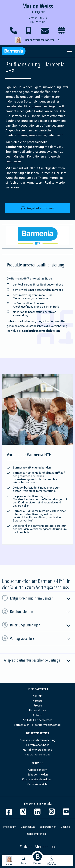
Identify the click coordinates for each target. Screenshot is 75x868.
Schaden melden (38, 774)
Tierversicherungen (38, 745)
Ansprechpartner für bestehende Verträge (37, 661)
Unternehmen (38, 710)
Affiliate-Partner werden (38, 720)
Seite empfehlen (36, 834)
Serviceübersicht (38, 784)
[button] (37, 40)
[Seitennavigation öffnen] (69, 51)
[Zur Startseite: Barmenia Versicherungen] (16, 52)
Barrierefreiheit (48, 827)
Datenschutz (28, 827)
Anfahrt (38, 715)
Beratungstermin (40, 612)
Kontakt (38, 696)
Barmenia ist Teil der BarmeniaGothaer (38, 725)
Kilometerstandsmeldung (38, 779)
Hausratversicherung (37, 754)
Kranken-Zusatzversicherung (37, 740)
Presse (38, 705)
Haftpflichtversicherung (37, 750)
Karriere (37, 701)
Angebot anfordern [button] (38, 208)
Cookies (65, 827)
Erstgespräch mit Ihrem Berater (40, 599)
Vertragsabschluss (40, 639)
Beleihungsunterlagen (40, 626)
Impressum (9, 827)
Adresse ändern (37, 770)
